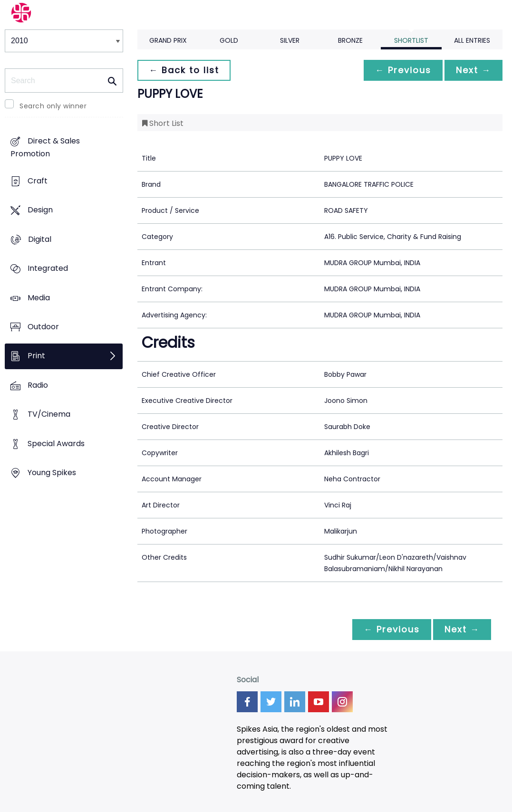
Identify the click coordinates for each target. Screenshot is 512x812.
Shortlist (411, 40)
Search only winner (53, 106)
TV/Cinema (49, 415)
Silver (290, 40)
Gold (229, 40)
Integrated (48, 268)
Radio (38, 385)
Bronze (350, 40)
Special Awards (56, 444)
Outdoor (43, 327)
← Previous (403, 70)
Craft (38, 181)
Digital (40, 239)
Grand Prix (168, 40)
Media (39, 298)
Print (36, 356)
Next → (473, 70)
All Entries (472, 40)
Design (40, 210)
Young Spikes (52, 473)
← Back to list (184, 70)
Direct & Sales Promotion (45, 148)
